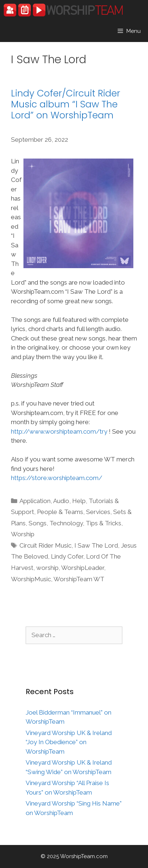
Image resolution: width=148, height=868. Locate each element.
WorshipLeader (83, 568)
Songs (38, 523)
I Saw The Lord (96, 545)
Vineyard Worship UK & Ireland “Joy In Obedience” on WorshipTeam (69, 742)
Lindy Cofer (67, 556)
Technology (66, 523)
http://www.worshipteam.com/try (59, 431)
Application (35, 501)
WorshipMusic (31, 579)
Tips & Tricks (103, 523)
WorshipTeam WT (79, 579)
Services (98, 512)
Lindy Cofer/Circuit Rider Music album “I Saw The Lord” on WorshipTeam (66, 104)
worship (47, 568)
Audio (61, 501)
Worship (23, 534)
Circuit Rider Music (45, 545)
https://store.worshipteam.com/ (57, 478)
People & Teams (60, 512)
